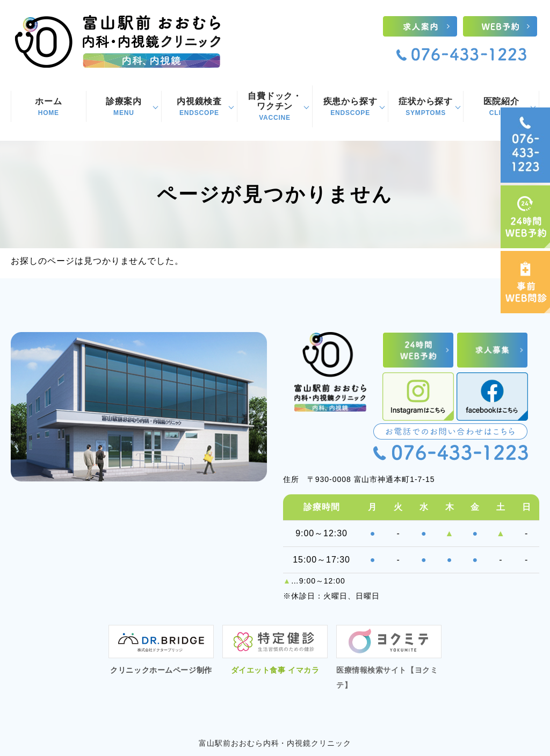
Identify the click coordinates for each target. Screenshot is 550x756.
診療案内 (124, 107)
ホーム (49, 107)
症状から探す (426, 107)
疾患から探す (350, 107)
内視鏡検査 (199, 107)
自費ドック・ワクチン (275, 107)
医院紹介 (501, 107)
